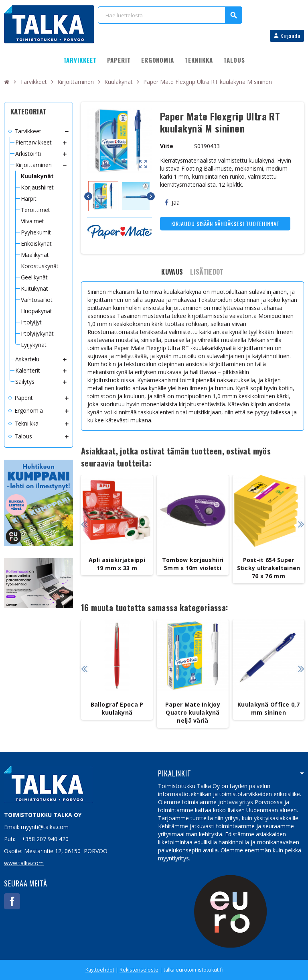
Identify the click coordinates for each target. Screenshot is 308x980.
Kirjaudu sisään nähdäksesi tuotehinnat (225, 223)
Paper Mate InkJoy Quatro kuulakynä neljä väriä (193, 712)
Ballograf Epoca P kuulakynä (117, 708)
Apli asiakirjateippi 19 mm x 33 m (117, 564)
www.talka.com (24, 863)
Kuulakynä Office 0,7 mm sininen (268, 708)
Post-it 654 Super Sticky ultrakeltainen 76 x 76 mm (269, 568)
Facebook (12, 901)
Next (301, 524)
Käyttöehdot (100, 970)
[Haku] (170, 15)
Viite (167, 146)
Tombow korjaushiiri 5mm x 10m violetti (193, 564)
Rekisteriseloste (139, 970)
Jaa (172, 203)
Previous (84, 524)
